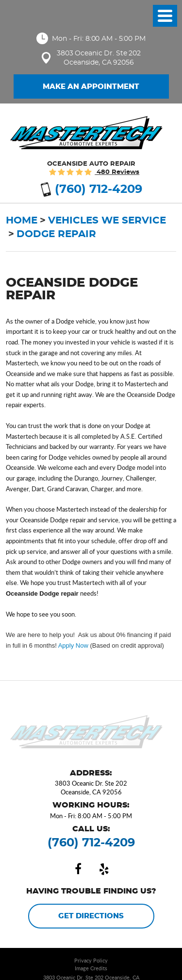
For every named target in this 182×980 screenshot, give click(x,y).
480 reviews (117, 172)
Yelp (104, 869)
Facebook (78, 869)
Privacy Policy (91, 960)
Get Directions (91, 916)
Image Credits (91, 968)
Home (22, 221)
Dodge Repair (56, 234)
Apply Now (73, 645)
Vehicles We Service (107, 221)
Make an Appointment (91, 87)
